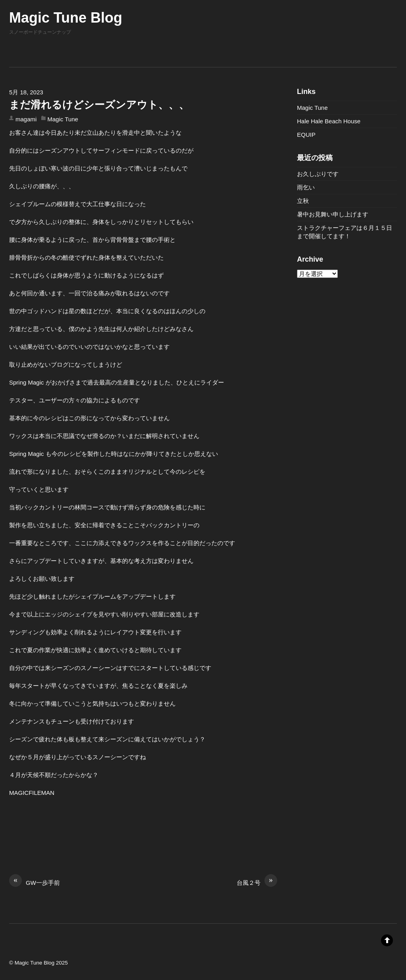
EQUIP (306, 135)
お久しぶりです (318, 174)
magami (26, 119)
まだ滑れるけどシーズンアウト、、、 (99, 105)
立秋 (303, 201)
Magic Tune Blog (35, 963)
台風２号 (257, 882)
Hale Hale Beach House (329, 121)
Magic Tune (63, 119)
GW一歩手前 (34, 882)
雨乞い (306, 187)
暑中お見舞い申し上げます (333, 214)
